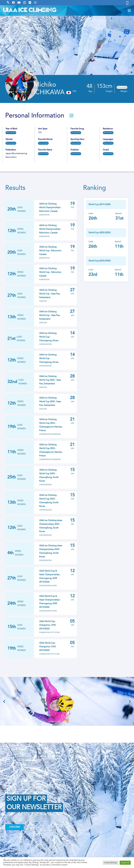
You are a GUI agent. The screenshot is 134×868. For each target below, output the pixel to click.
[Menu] (129, 11)
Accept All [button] (125, 863)
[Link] (127, 3)
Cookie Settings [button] (111, 863)
